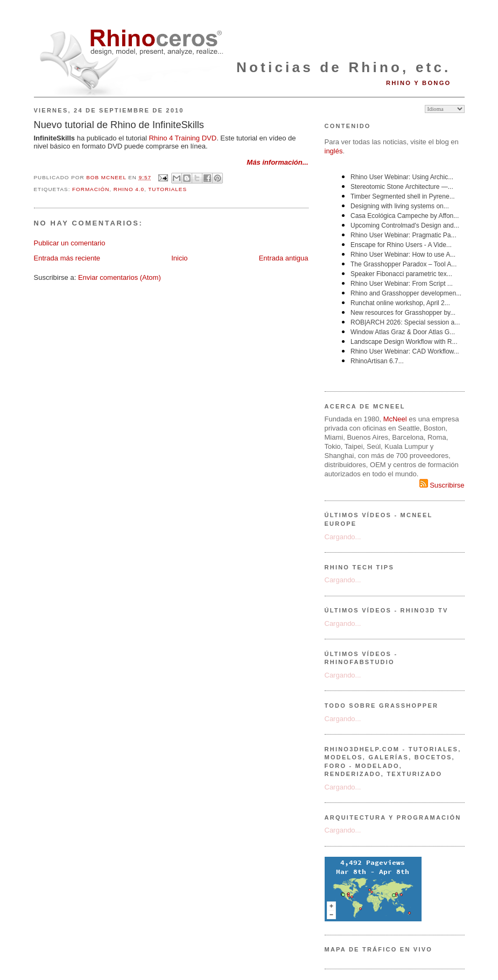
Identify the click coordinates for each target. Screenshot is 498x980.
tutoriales (167, 189)
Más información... (277, 162)
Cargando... (343, 537)
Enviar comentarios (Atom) (120, 277)
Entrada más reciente (67, 258)
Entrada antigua (284, 258)
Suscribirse (442, 485)
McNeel (395, 419)
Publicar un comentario (70, 243)
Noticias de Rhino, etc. (343, 67)
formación (91, 189)
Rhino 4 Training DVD (183, 138)
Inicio (179, 258)
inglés (334, 151)
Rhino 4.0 (129, 189)
